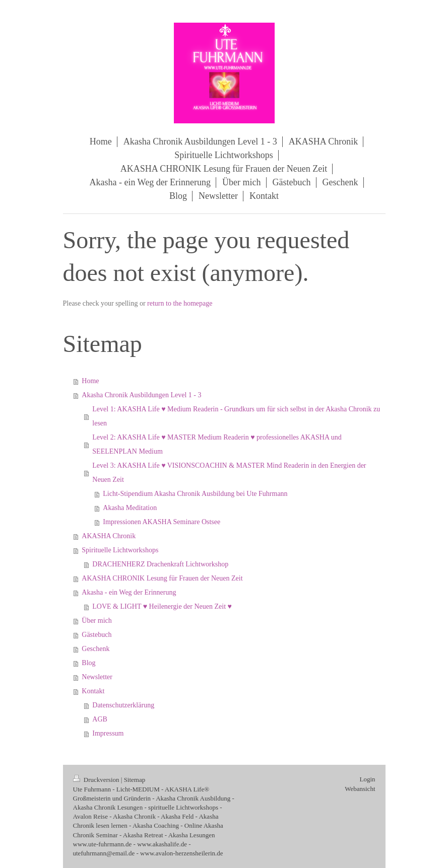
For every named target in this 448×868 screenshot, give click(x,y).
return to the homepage (180, 303)
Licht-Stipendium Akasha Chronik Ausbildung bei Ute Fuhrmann (195, 494)
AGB (100, 719)
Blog (88, 663)
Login (367, 779)
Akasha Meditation (130, 508)
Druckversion (97, 780)
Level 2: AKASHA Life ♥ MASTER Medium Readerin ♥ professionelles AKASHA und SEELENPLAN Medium (217, 444)
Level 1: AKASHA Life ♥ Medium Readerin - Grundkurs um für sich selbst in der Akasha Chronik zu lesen (236, 416)
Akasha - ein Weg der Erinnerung (129, 592)
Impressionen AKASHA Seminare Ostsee (162, 522)
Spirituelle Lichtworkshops (120, 550)
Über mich (97, 621)
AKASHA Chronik (109, 536)
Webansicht (360, 789)
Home (90, 381)
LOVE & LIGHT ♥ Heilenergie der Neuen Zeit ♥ (162, 606)
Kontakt (93, 691)
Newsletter (97, 677)
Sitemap (135, 780)
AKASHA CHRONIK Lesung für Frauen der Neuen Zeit (162, 578)
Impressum (108, 733)
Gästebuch (97, 635)
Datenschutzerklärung (123, 705)
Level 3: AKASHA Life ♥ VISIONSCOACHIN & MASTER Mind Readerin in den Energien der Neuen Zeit (229, 473)
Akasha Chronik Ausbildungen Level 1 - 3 (141, 395)
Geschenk (95, 649)
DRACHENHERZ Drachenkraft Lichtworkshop (160, 564)
